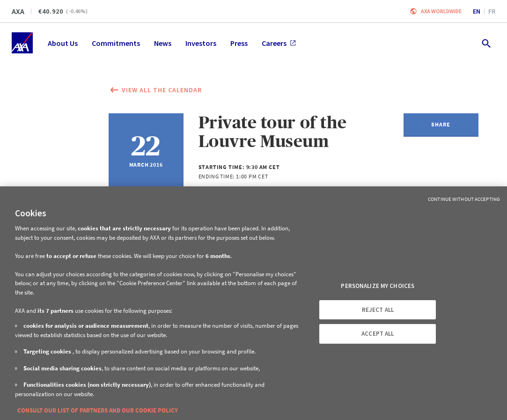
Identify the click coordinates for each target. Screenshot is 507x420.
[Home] (22, 43)
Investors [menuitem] (201, 43)
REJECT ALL (378, 310)
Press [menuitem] (239, 43)
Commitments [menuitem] (116, 43)
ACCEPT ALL (378, 334)
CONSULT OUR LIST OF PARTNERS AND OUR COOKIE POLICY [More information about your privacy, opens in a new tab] (98, 410)
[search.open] (486, 43)
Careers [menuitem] (279, 43)
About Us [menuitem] (63, 43)
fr (492, 11)
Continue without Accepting (464, 199)
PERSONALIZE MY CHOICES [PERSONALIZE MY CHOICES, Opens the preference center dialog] (378, 286)
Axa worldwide (441, 11)
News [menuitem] (163, 43)
